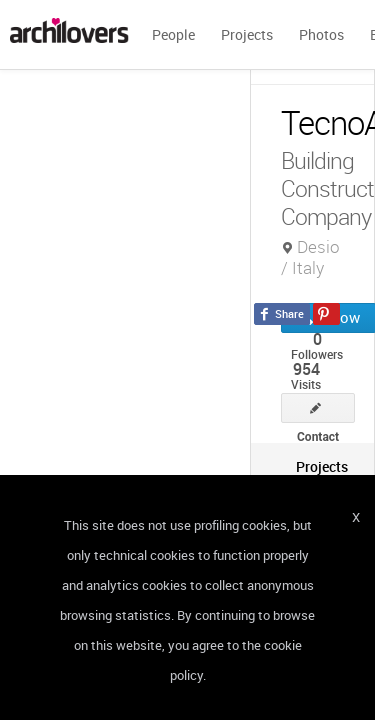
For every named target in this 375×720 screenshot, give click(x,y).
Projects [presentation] (322, 466)
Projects (247, 34)
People (173, 34)
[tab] (322, 466)
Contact (318, 408)
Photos (321, 34)
